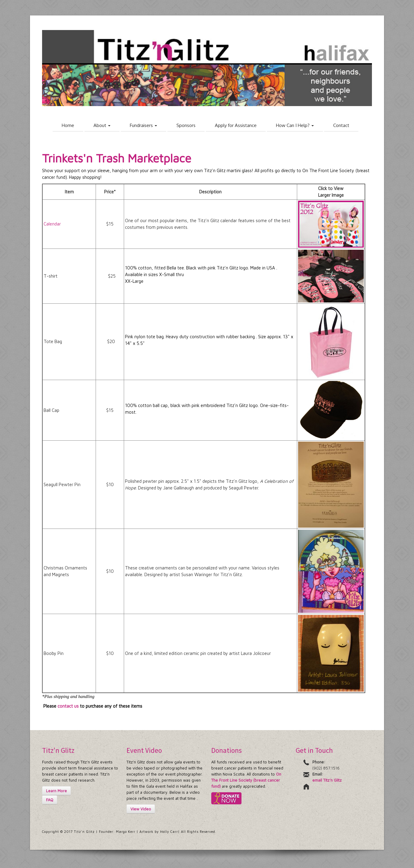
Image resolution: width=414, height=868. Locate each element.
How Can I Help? (295, 125)
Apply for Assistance (236, 125)
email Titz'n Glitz (327, 780)
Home (68, 125)
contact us (68, 706)
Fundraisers (143, 125)
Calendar (52, 224)
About (102, 125)
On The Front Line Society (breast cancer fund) (246, 780)
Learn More (56, 791)
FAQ (50, 800)
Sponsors (186, 125)
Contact (341, 125)
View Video (141, 809)
